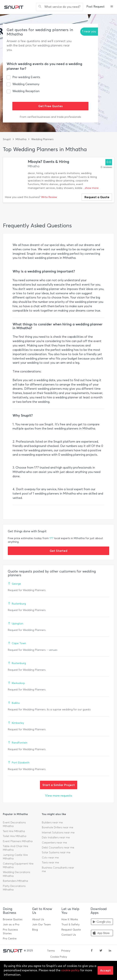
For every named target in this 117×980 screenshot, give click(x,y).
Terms (51, 951)
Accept (105, 970)
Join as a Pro (11, 925)
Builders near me (52, 823)
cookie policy (70, 970)
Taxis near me (50, 863)
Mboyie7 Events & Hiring (49, 162)
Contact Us (69, 935)
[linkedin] (110, 951)
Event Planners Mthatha (18, 841)
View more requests (59, 796)
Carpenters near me (54, 843)
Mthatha (21, 139)
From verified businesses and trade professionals (50, 117)
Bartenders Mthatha (15, 881)
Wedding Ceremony (26, 84)
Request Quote (71, 930)
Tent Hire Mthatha (14, 831)
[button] (112, 7)
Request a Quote (97, 197)
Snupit (7, 139)
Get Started (58, 551)
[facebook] (92, 951)
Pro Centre (10, 939)
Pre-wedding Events (26, 77)
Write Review (49, 197)
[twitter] (101, 951)
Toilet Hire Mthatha (15, 836)
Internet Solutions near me (58, 833)
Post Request (96, 7)
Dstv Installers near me (56, 837)
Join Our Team (41, 925)
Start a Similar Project (59, 785)
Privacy (66, 951)
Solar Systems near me (56, 852)
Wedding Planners (42, 139)
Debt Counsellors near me (58, 848)
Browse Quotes (13, 919)
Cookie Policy (59, 957)
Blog (35, 930)
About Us (38, 919)
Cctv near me (50, 858)
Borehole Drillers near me (58, 827)
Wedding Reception (26, 91)
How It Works (70, 919)
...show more (91, 188)
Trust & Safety (70, 925)
